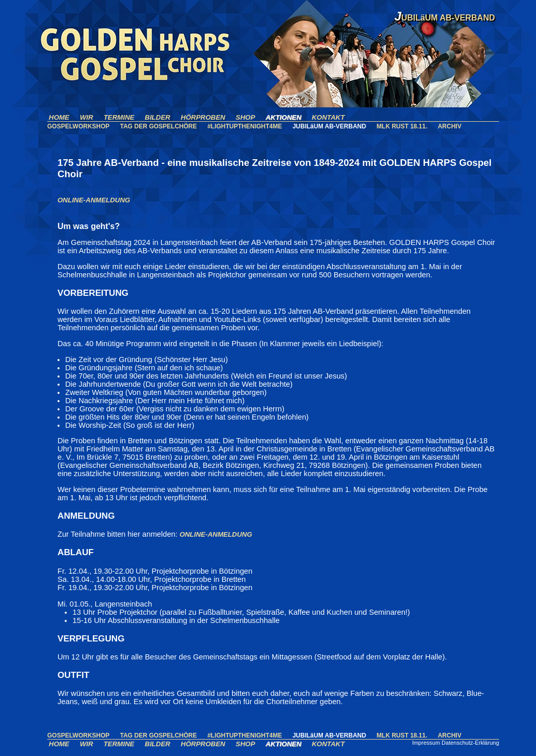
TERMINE (119, 117)
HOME (59, 117)
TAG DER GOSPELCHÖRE (159, 126)
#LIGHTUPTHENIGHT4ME (245, 126)
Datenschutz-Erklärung (470, 743)
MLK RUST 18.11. (402, 126)
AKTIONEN (283, 117)
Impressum (426, 743)
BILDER (158, 117)
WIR (86, 117)
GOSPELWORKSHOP (78, 126)
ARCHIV (450, 126)
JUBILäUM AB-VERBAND (330, 126)
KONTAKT (328, 117)
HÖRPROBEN (203, 117)
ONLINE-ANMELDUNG (94, 200)
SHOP (245, 117)
